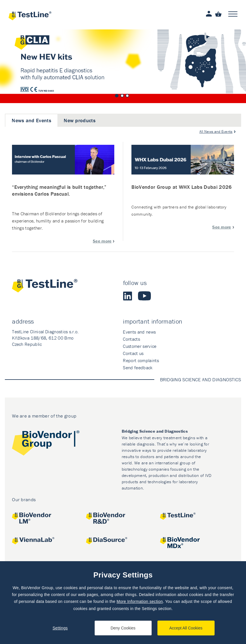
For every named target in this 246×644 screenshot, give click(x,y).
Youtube (144, 296)
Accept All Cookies (186, 628)
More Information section (140, 601)
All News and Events (216, 132)
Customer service (140, 346)
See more (102, 241)
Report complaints (141, 360)
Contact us (133, 353)
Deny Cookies (123, 628)
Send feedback (138, 368)
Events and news (139, 332)
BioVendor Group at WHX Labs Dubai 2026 (182, 187)
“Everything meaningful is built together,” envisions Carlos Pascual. (59, 190)
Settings (60, 628)
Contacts (131, 339)
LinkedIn (128, 296)
